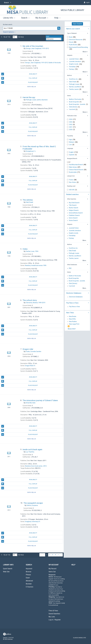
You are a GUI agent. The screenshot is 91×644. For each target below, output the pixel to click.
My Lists (52, 617)
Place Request (20, 82)
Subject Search (74, 210)
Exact (28, 578)
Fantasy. (72, 69)
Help (73, 565)
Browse (29, 572)
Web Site (6, 572)
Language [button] (70, 148)
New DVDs (72, 319)
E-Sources (30, 587)
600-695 (72, 190)
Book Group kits (74, 102)
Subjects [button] (70, 55)
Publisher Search (74, 215)
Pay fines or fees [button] (72, 303)
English (72, 152)
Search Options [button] (9, 32)
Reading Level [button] (71, 186)
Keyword (29, 569)
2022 (71, 124)
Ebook (71, 42)
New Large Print (74, 324)
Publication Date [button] (72, 116)
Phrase (28, 575)
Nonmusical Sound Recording (78, 47)
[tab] (77, 29)
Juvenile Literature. (75, 62)
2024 (71, 119)
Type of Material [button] (72, 33)
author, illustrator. (37, 100)
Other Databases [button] (72, 265)
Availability (19, 74)
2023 (71, 122)
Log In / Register (55, 620)
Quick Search (8, 569)
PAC (70, 268)
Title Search (73, 205)
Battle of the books (75, 99)
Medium (72, 142)
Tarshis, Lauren (74, 89)
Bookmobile (73, 172)
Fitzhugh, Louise (74, 84)
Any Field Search (74, 203)
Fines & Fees (53, 611)
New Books (73, 316)
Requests (57, 591)
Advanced (29, 581)
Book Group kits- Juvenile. (77, 104)
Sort (48, 37)
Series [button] (69, 96)
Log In (88, 2)
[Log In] (85, 2)
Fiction (71, 180)
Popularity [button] (70, 136)
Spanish (72, 155)
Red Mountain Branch (76, 165)
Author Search (73, 208)
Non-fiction (73, 182)
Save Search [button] (77, 24)
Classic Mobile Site (80, 638)
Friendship (72, 67)
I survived (72, 109)
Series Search (73, 221)
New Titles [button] (70, 313)
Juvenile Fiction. (74, 59)
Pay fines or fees (75, 307)
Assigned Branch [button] (72, 158)
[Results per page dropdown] (15, 37)
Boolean (29, 584)
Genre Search (73, 218)
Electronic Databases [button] (74, 293)
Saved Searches (54, 614)
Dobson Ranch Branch (76, 170)
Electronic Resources (76, 40)
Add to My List (32, 87)
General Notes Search (76, 213)
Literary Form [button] (71, 176)
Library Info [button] (9, 18)
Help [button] (57, 18)
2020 (71, 130)
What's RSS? (72, 329)
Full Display (19, 78)
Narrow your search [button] (73, 29)
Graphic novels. (74, 64)
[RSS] (69, 326)
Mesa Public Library (72, 10)
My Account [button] (42, 18)
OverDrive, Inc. (74, 79)
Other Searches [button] (72, 199)
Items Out (52, 572)
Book (71, 37)
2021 (71, 127)
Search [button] (25, 18)
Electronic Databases (76, 297)
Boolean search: (8, 24)
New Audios (73, 321)
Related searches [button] (72, 194)
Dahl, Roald (73, 82)
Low (71, 145)
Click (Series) (73, 107)
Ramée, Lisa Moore (75, 87)
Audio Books (73, 45)
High (71, 140)
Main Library (73, 167)
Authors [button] (69, 75)
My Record (52, 569)
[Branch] (7, 3)
